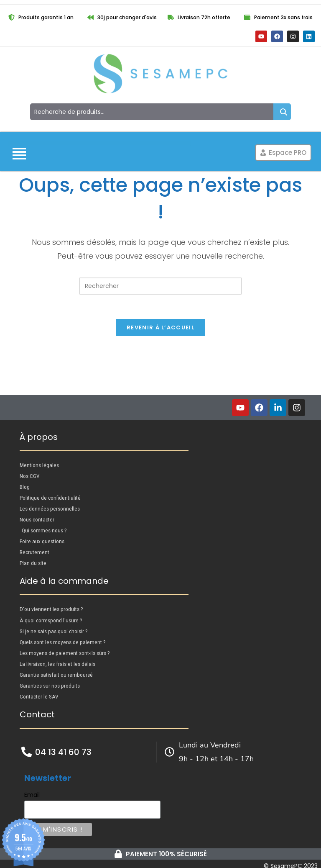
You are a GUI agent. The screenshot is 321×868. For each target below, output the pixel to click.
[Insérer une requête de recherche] (160, 286)
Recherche (282, 112)
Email (32, 791)
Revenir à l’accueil (160, 329)
